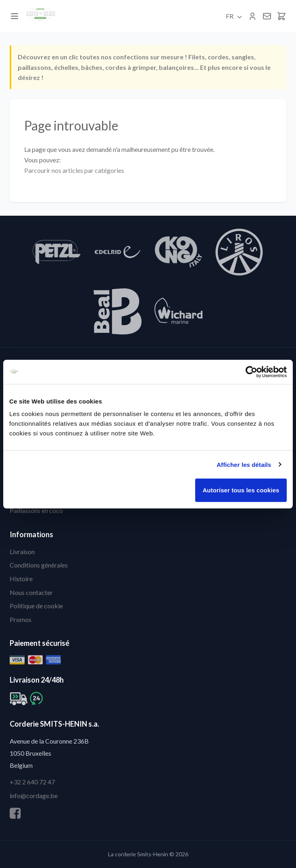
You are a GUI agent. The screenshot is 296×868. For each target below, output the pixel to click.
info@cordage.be (34, 795)
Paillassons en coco (36, 510)
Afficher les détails (244, 464)
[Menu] (15, 16)
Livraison (22, 552)
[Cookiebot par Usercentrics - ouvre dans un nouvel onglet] (251, 372)
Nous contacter (31, 592)
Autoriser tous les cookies (241, 490)
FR (234, 16)
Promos (21, 619)
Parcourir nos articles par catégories (74, 170)
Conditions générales (39, 565)
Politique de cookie (36, 606)
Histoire (21, 579)
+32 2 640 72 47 (32, 782)
